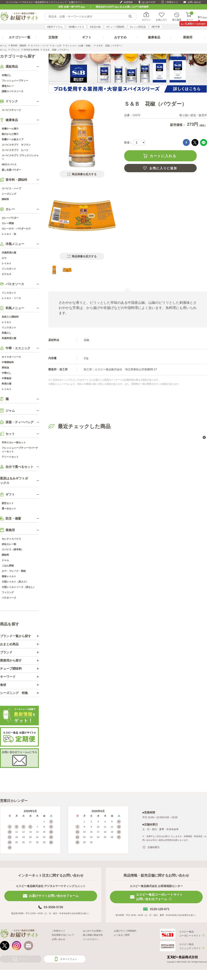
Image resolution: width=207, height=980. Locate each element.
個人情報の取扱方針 (93, 935)
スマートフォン (68, 959)
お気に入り (162, 20)
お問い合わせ (194, 2)
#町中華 (156, 27)
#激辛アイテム (55, 27)
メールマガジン (91, 939)
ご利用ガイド (171, 2)
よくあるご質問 (122, 935)
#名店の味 (95, 27)
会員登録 (128, 2)
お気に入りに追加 (163, 168)
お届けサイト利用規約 (125, 931)
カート (190, 17)
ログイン (146, 20)
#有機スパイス (76, 27)
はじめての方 (149, 2)
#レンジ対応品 (138, 27)
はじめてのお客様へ (93, 931)
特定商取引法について (63, 935)
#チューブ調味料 (115, 27)
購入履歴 (177, 20)
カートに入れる (163, 156)
